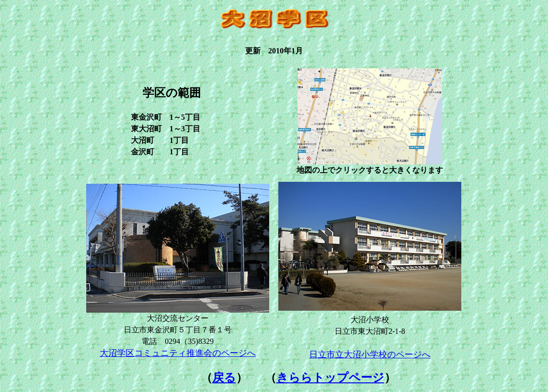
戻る (224, 378)
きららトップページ (330, 378)
